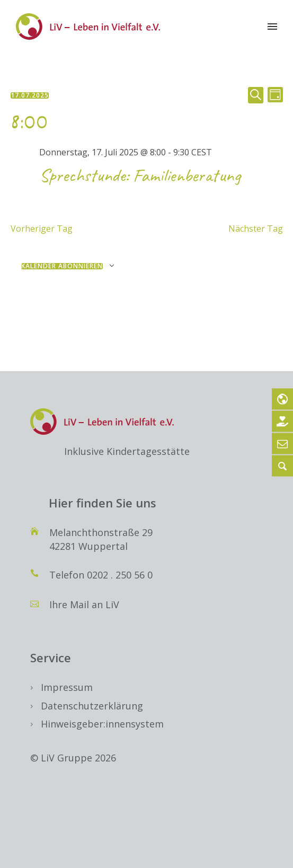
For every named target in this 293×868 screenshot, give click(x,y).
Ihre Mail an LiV (84, 604)
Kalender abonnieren (62, 266)
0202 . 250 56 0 (120, 575)
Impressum (67, 687)
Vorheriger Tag (42, 229)
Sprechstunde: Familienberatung (140, 175)
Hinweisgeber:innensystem (102, 724)
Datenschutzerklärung (92, 706)
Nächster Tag (256, 229)
